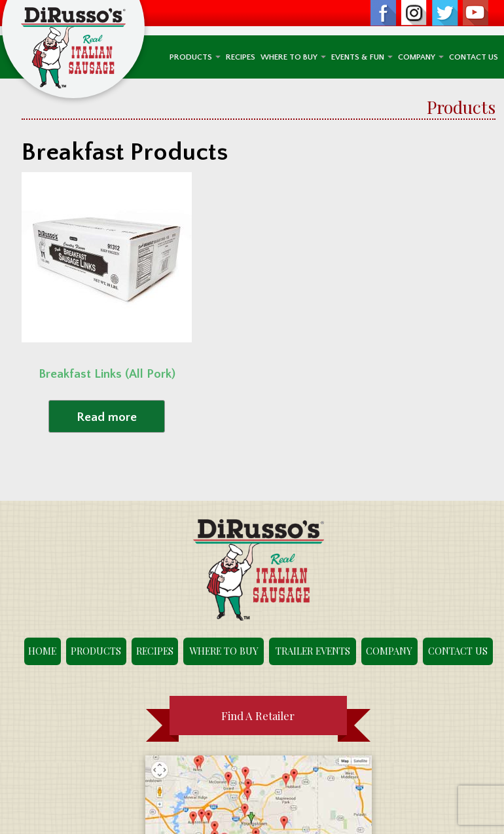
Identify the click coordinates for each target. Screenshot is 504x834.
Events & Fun (362, 57)
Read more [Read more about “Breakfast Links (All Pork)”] (107, 417)
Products (195, 57)
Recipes (241, 57)
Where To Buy (293, 57)
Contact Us (474, 57)
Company (421, 57)
